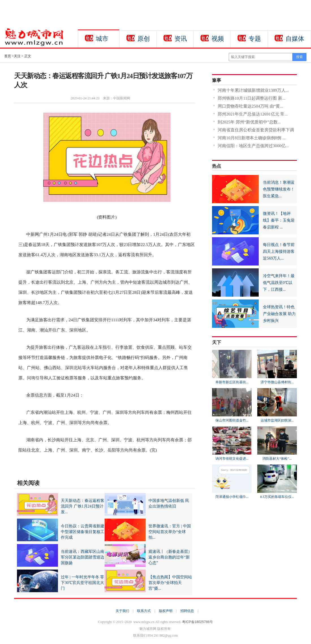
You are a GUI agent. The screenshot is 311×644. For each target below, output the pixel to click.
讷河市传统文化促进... (232, 459)
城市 (102, 39)
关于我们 (122, 611)
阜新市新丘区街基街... (232, 382)
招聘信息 (187, 611)
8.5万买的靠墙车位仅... (277, 497)
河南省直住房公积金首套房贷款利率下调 (256, 130)
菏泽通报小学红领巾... (232, 497)
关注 (17, 56)
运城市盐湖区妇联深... (277, 420)
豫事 (217, 80)
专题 (255, 39)
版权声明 (166, 611)
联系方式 (144, 611)
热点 (217, 166)
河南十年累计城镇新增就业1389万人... (253, 90)
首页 (8, 56)
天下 (217, 342)
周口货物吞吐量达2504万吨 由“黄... (250, 106)
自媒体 (295, 39)
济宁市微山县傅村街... (277, 382)
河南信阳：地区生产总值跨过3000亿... (253, 146)
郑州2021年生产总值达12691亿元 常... (253, 114)
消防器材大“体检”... (277, 459)
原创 (144, 39)
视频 (218, 39)
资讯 (181, 39)
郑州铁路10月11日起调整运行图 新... (251, 98)
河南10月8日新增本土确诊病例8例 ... (252, 138)
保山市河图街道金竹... (232, 420)
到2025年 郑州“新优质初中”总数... (249, 122)
